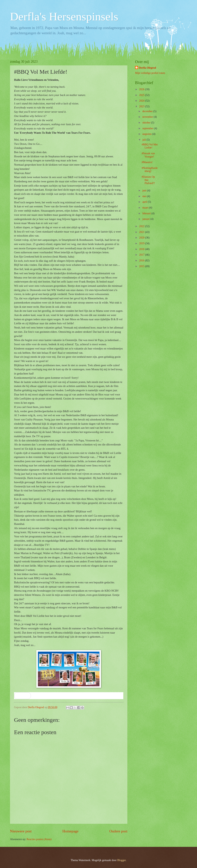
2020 (142, 238)
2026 (142, 89)
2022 (142, 226)
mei (145, 196)
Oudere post (118, 831)
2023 (142, 106)
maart (146, 208)
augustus (147, 134)
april (145, 202)
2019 (142, 243)
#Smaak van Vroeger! (148, 155)
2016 (142, 261)
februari (147, 213)
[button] (23, 696)
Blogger (122, 860)
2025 (142, 95)
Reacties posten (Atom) (39, 839)
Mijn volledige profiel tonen (150, 73)
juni (145, 191)
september (148, 128)
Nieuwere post (21, 831)
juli (144, 140)
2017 (142, 255)
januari (146, 219)
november (148, 117)
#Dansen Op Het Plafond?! (148, 180)
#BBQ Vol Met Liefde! (150, 146)
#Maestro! (147, 162)
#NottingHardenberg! (150, 170)
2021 (142, 232)
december (148, 111)
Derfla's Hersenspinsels (64, 17)
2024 (142, 101)
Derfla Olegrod (147, 68)
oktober (147, 123)
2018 (142, 249)
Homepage (70, 831)
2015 (142, 266)
